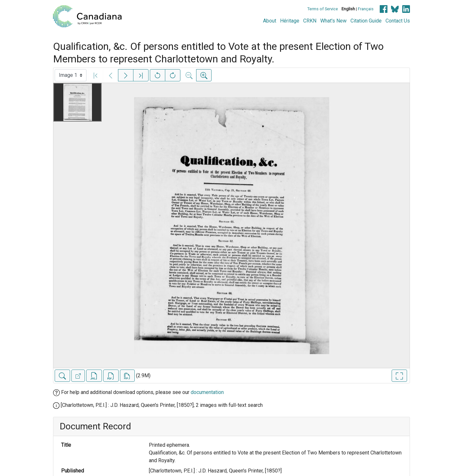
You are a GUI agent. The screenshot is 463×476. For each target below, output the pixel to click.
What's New (333, 21)
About (270, 21)
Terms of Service (323, 9)
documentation (207, 392)
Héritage (290, 21)
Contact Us (398, 21)
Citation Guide (366, 21)
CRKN (310, 21)
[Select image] (71, 75)
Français (366, 9)
